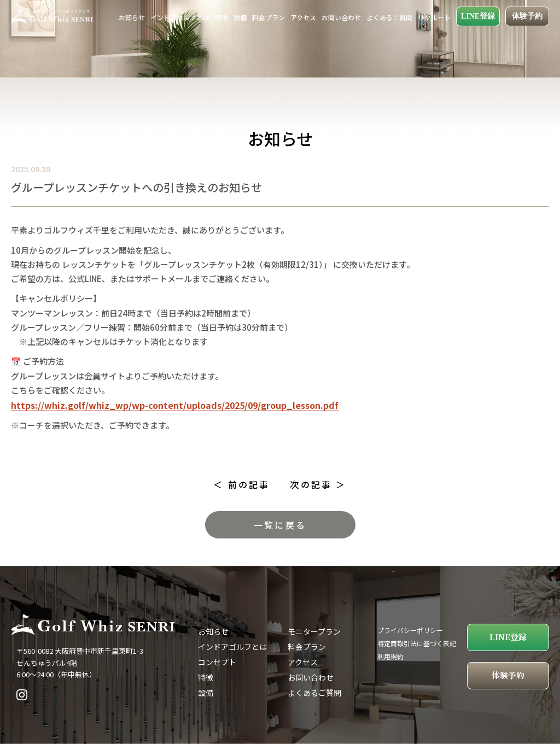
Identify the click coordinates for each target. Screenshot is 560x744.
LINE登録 (478, 16)
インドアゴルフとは (180, 17)
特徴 (221, 17)
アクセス (303, 17)
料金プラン (269, 17)
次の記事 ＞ (318, 484)
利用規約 (390, 656)
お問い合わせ (341, 17)
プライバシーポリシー (410, 630)
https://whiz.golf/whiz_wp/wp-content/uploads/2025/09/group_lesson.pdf (175, 405)
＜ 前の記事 (241, 484)
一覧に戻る (280, 525)
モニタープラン (314, 631)
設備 (240, 17)
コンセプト (217, 662)
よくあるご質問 (389, 17)
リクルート (434, 17)
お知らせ (132, 17)
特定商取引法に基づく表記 (417, 643)
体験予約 (527, 16)
